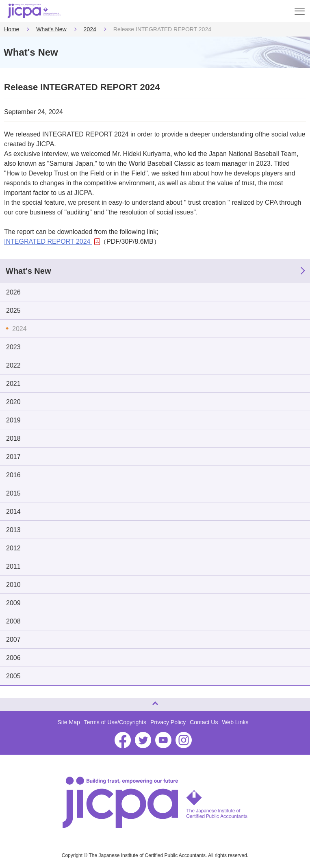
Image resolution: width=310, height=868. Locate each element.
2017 (13, 457)
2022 (13, 365)
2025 (13, 311)
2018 (13, 438)
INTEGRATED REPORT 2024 (52, 241)
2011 (13, 566)
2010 (13, 585)
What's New (51, 29)
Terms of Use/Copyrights (115, 722)
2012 (13, 548)
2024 (90, 29)
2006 (13, 658)
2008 (13, 621)
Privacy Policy (168, 722)
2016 (13, 475)
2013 (13, 530)
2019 (13, 420)
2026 (13, 292)
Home (12, 29)
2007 (13, 640)
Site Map (68, 722)
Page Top (9, 701)
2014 (13, 512)
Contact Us (204, 722)
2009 (13, 603)
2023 (13, 347)
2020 (13, 402)
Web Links (235, 722)
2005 (13, 676)
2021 (13, 384)
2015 (13, 493)
